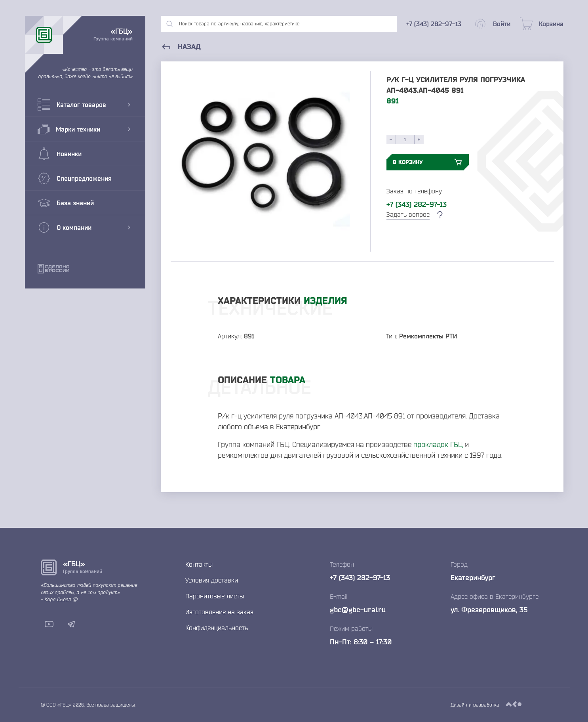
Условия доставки (212, 580)
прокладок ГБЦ (438, 444)
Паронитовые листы (215, 596)
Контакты (199, 564)
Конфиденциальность (217, 628)
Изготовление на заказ (219, 612)
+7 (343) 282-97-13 (417, 204)
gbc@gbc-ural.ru (358, 609)
